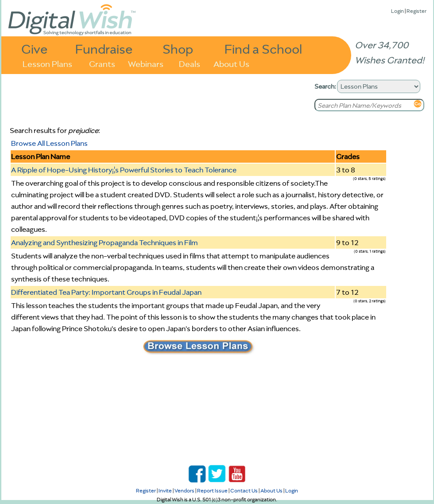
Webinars (146, 63)
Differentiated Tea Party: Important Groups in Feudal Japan (106, 292)
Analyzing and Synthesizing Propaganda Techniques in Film (105, 242)
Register (417, 11)
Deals (190, 63)
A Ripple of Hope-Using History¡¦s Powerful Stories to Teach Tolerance (124, 170)
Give (35, 49)
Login (397, 11)
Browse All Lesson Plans (49, 143)
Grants (102, 63)
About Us (231, 63)
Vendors (184, 490)
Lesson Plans (47, 63)
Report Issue (212, 490)
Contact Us (244, 490)
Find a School (263, 49)
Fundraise (104, 49)
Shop (178, 49)
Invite (165, 490)
